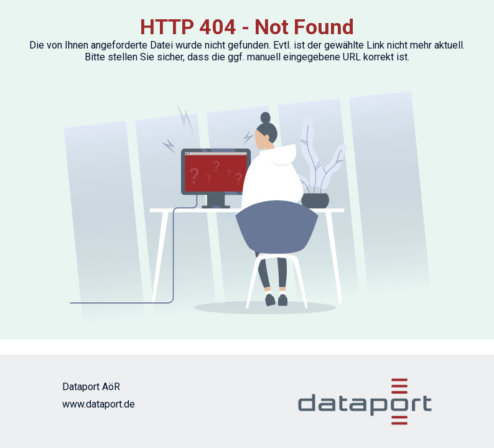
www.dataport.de (99, 404)
